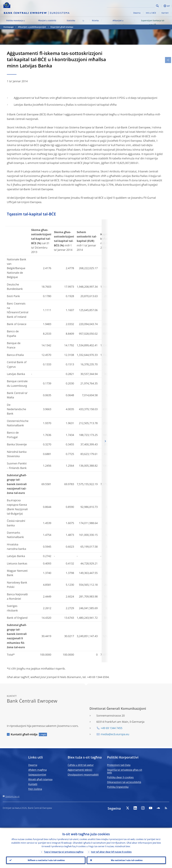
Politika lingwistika (118, 787)
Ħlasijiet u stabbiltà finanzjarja (47, 23)
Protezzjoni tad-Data (119, 765)
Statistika (71, 20)
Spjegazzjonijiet (37, 775)
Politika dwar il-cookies (120, 777)
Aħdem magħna (37, 770)
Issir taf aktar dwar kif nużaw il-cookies (111, 851)
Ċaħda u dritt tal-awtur (81, 765)
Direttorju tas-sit (12, 796)
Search (157, 6)
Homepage (9, 27)
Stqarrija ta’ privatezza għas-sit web (125, 771)
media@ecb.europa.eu (115, 734)
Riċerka (95, 20)
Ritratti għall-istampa (40, 779)
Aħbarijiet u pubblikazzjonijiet (118, 23)
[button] (162, 6)
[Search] (141, 5)
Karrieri (165, 13)
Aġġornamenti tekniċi (80, 770)
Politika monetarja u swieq (16, 23)
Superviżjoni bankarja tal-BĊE (153, 23)
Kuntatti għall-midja (24, 734)
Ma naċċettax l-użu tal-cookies (126, 860)
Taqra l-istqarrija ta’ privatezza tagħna (64, 851)
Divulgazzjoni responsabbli (83, 775)
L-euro (84, 23)
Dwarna (137, 13)
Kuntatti (33, 784)
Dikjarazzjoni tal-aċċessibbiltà (124, 782)
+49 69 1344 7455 (111, 728)
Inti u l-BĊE (151, 13)
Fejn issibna (35, 789)
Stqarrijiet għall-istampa (62, 27)
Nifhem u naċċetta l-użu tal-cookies (46, 860)
